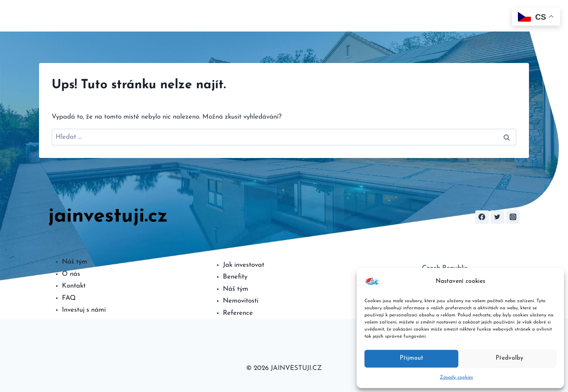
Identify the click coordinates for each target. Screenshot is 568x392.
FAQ (466, 16)
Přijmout (411, 358)
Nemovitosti (241, 301)
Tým (446, 16)
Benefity (235, 277)
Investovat (319, 16)
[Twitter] (497, 217)
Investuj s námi (84, 310)
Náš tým (75, 262)
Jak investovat (244, 265)
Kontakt (493, 16)
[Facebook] (482, 217)
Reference (238, 313)
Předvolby (509, 358)
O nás (287, 16)
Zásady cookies (456, 377)
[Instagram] (513, 217)
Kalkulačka (359, 16)
